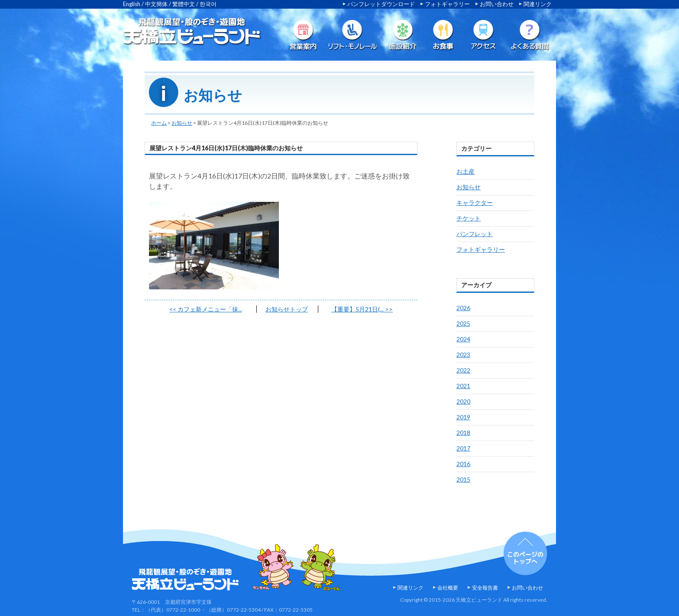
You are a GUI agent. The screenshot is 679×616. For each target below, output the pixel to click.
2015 (463, 479)
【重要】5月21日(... (362, 309)
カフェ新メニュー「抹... (206, 309)
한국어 (208, 4)
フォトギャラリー (447, 4)
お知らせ (182, 123)
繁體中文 (184, 4)
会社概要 (448, 588)
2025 (463, 323)
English (132, 4)
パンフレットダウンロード (381, 4)
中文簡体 (156, 4)
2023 (463, 355)
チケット (469, 218)
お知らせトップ (287, 309)
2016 (463, 464)
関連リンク (538, 4)
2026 (463, 308)
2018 (463, 433)
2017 (463, 448)
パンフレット (475, 234)
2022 (463, 370)
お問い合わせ (497, 4)
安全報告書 (485, 588)
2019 (463, 417)
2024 (463, 339)
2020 (463, 401)
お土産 (466, 171)
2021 (463, 386)
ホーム (159, 123)
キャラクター (475, 203)
